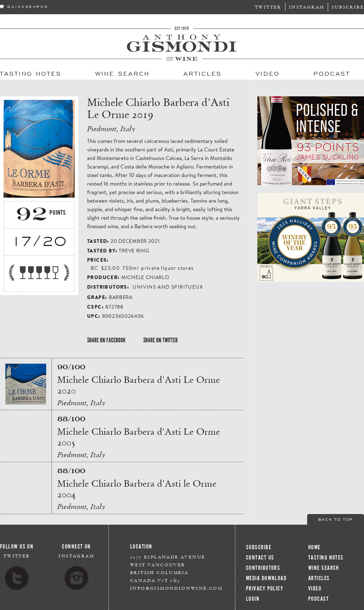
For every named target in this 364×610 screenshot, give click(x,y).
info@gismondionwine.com (176, 588)
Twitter (268, 7)
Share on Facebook (106, 340)
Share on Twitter (160, 340)
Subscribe (348, 7)
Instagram (307, 7)
